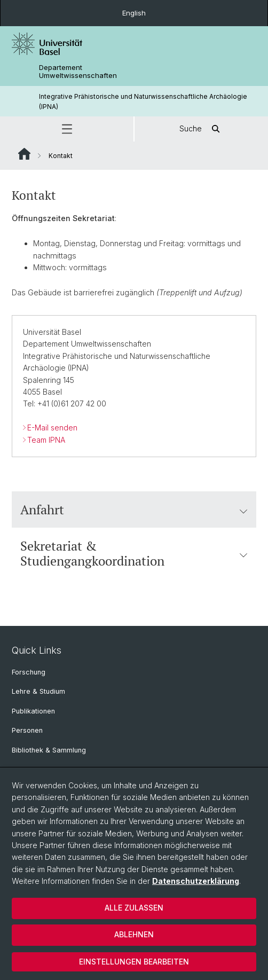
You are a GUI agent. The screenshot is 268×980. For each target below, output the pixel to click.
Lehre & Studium (38, 691)
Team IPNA (46, 440)
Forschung (29, 672)
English (134, 13)
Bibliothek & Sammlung (49, 750)
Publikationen (33, 711)
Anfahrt (134, 509)
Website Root (24, 154)
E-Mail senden (52, 428)
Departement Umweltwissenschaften (78, 72)
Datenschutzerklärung (196, 881)
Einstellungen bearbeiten (134, 962)
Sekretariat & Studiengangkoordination (134, 553)
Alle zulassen (134, 908)
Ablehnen (134, 934)
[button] (67, 129)
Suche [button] (201, 129)
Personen (27, 730)
